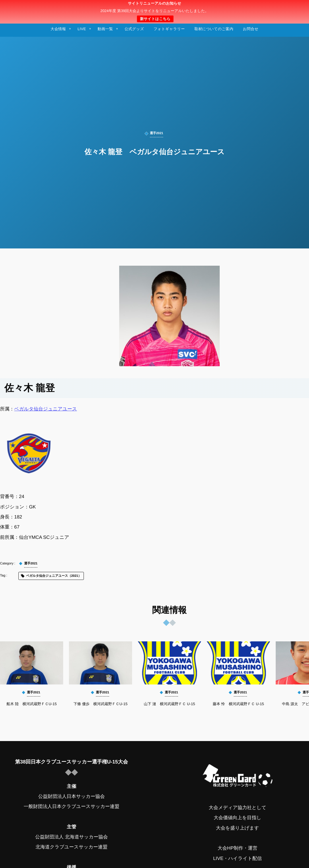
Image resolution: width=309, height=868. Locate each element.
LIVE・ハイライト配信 (237, 859)
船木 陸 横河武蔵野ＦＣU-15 (32, 704)
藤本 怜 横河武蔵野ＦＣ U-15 (238, 704)
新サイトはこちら (155, 19)
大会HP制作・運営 (237, 848)
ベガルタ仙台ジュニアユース (46, 409)
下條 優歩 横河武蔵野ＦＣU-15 (101, 704)
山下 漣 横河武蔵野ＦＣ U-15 (169, 704)
